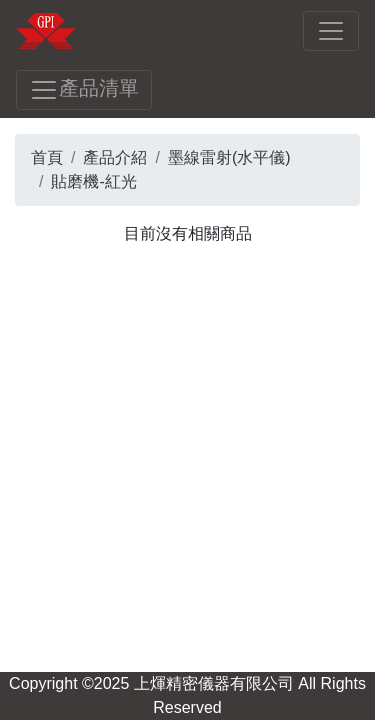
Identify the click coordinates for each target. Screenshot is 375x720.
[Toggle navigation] (331, 31)
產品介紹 (115, 157)
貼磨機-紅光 (93, 181)
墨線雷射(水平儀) (229, 157)
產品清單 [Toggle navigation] (84, 90)
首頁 (47, 157)
